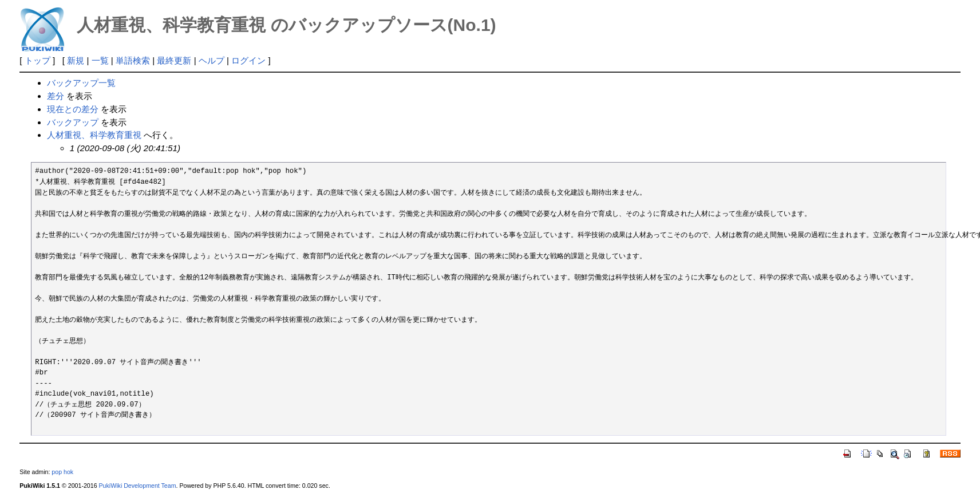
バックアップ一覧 (81, 83)
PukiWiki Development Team (138, 486)
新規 (76, 60)
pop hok (62, 472)
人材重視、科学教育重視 (94, 135)
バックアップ (73, 122)
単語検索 (133, 60)
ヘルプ (212, 60)
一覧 (100, 60)
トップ (37, 60)
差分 (56, 96)
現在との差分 (73, 109)
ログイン (248, 60)
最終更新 (174, 60)
